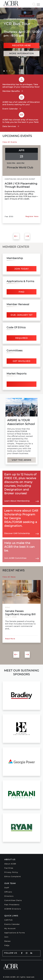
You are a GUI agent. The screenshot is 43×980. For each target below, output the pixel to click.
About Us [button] (10, 860)
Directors (9, 896)
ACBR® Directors (13, 909)
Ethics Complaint (13, 877)
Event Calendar (12, 109)
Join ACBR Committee (15, 558)
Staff (7, 888)
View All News (9, 577)
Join (6, 937)
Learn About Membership (17, 501)
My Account (10, 928)
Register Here (32, 216)
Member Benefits (13, 91)
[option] (21, 41)
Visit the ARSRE (22, 460)
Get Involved (21, 361)
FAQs (7, 945)
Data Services (11, 126)
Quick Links (11, 916)
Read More (10, 639)
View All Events (10, 142)
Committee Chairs (13, 900)
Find (22, 292)
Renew (7, 941)
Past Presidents (12, 905)
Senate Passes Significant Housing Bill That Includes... (20, 613)
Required (21, 338)
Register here (21, 45)
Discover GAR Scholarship (17, 533)
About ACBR (10, 864)
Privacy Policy (11, 872)
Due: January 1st (21, 315)
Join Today (21, 269)
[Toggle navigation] (39, 4)
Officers (8, 892)
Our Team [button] (10, 883)
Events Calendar (12, 924)
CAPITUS (8, 920)
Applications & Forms (15, 933)
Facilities (9, 868)
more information (21, 54)
